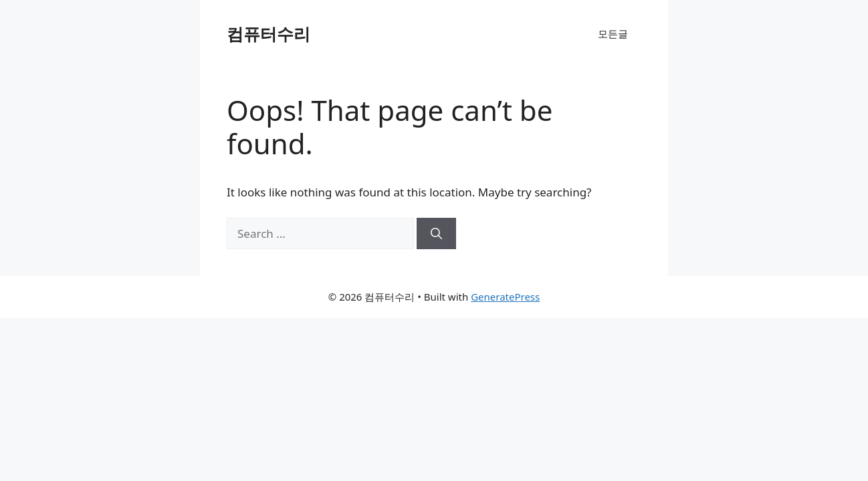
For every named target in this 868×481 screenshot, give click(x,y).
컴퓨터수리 (268, 33)
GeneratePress (505, 297)
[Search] (436, 234)
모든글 (613, 33)
